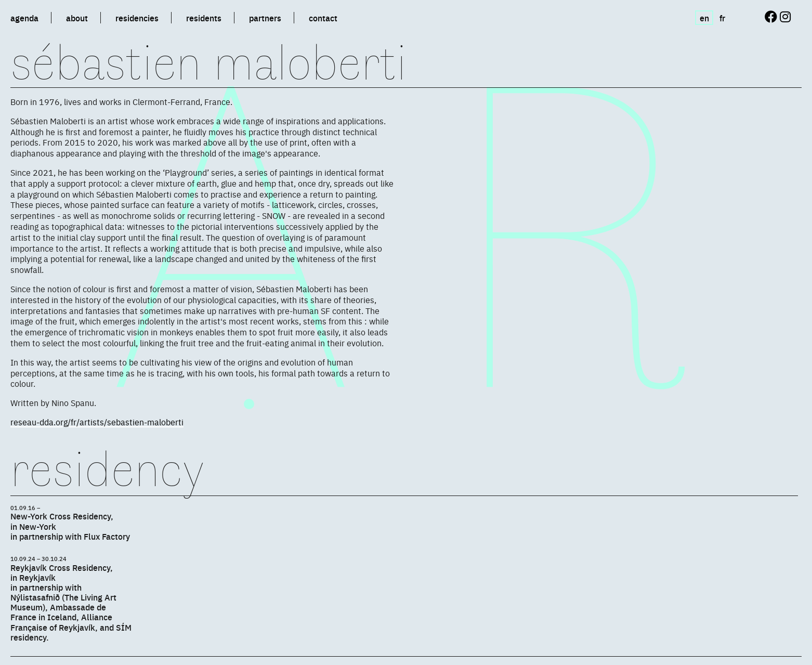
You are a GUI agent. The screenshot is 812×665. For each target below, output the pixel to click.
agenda (24, 18)
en (704, 18)
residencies (137, 18)
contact (323, 18)
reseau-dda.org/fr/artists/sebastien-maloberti (97, 422)
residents (204, 18)
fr (722, 18)
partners (265, 18)
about (77, 18)
